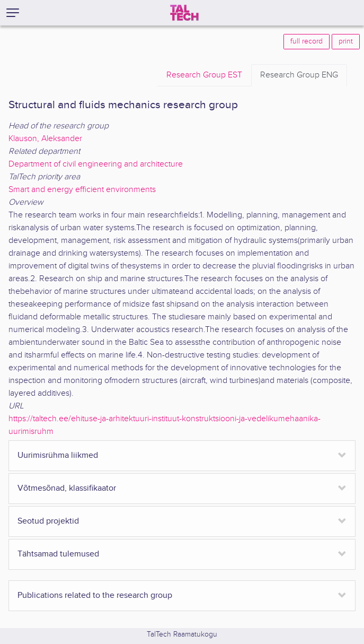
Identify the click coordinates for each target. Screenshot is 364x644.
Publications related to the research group (95, 595)
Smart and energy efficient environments (82, 190)
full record (307, 41)
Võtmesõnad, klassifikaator (67, 488)
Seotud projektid (48, 521)
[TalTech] (184, 13)
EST (204, 75)
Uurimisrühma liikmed (58, 455)
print (346, 41)
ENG (299, 75)
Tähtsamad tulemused (58, 554)
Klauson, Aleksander (45, 139)
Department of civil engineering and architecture (96, 164)
